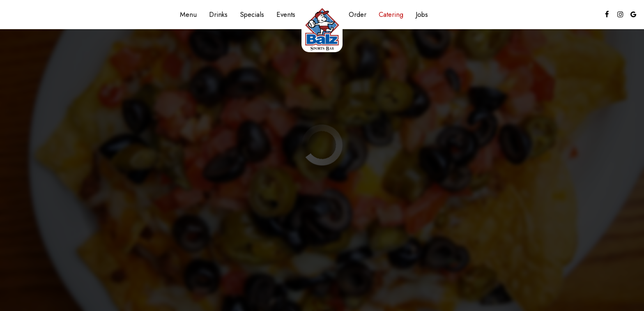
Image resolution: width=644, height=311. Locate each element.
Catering (391, 14)
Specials (252, 14)
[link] (322, 29)
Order (358, 14)
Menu (188, 14)
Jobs (422, 14)
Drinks (218, 14)
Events (286, 14)
